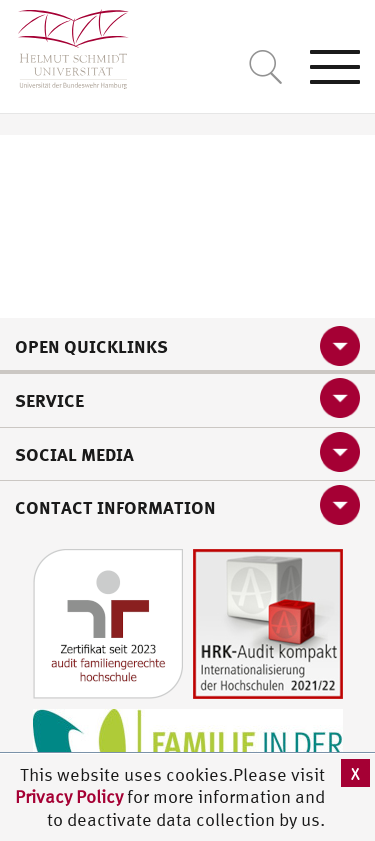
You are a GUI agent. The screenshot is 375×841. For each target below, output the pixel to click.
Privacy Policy (71, 796)
